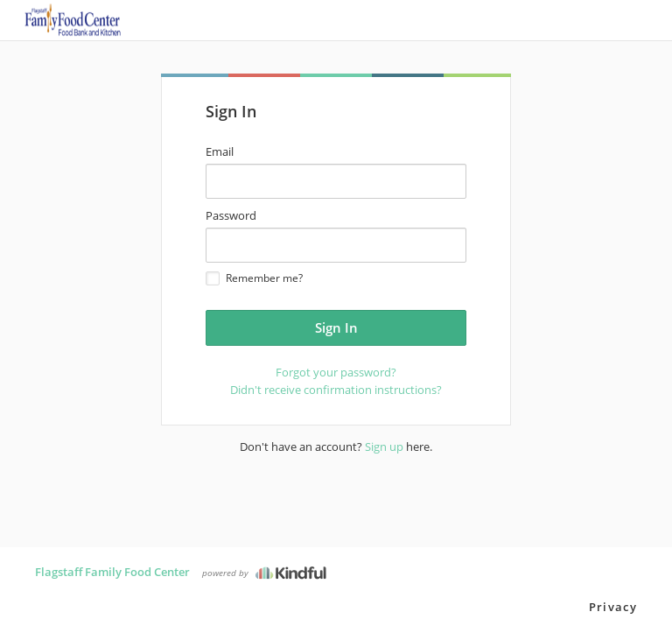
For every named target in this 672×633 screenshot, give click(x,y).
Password (231, 215)
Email (220, 151)
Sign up (384, 447)
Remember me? (254, 278)
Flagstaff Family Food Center (112, 572)
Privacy (613, 607)
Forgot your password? (336, 372)
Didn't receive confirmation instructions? (336, 390)
